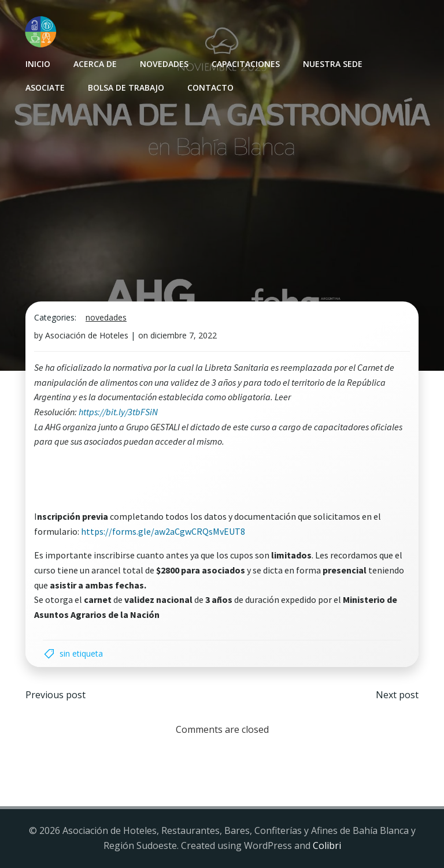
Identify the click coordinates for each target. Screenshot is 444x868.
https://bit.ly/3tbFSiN (118, 412)
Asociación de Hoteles (87, 335)
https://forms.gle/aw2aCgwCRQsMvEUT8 (163, 531)
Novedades (164, 64)
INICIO (38, 64)
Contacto (210, 87)
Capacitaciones (246, 64)
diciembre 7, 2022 (184, 335)
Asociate (45, 87)
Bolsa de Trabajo (126, 87)
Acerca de (95, 64)
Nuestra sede (333, 64)
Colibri (327, 845)
